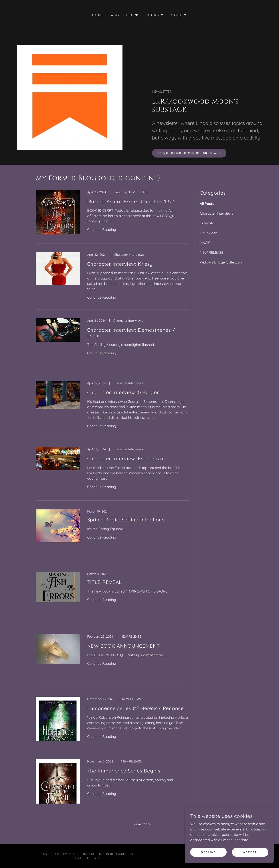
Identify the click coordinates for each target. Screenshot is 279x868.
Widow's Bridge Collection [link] (221, 262)
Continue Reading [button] (102, 229)
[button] (125, 15)
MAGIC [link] (205, 243)
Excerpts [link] (207, 223)
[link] (112, 217)
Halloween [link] (209, 233)
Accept (250, 855)
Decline (208, 855)
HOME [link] (98, 15)
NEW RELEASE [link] (212, 252)
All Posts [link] (207, 204)
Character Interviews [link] (217, 213)
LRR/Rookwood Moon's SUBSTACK (189, 153)
